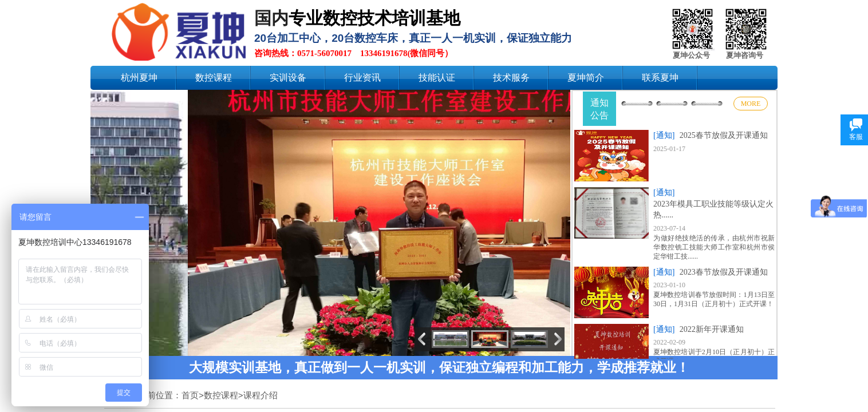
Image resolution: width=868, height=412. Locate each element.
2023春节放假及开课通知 (724, 272)
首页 (190, 395)
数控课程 (214, 78)
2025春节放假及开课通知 (724, 135)
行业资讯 (362, 78)
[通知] (664, 135)
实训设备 (288, 78)
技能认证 (437, 78)
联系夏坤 (660, 78)
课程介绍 (261, 395)
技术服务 (511, 78)
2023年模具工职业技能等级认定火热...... (713, 210)
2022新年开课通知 (712, 329)
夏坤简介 (586, 78)
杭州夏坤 (139, 78)
